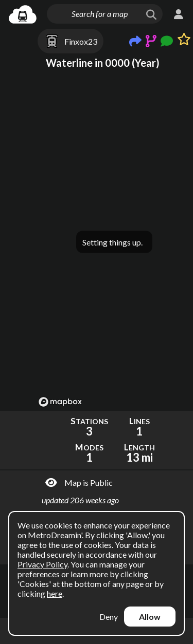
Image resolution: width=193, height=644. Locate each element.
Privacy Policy (42, 564)
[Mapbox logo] (60, 402)
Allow (150, 617)
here (55, 593)
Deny (109, 617)
